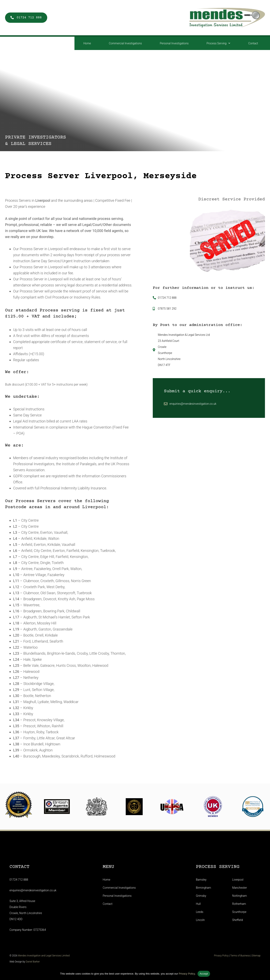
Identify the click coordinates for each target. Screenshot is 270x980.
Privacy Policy (226, 957)
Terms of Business (245, 957)
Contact (253, 43)
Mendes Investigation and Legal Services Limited (39, 957)
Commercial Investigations (125, 43)
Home (87, 43)
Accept (204, 974)
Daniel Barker (28, 963)
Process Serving (219, 43)
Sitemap (261, 957)
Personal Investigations (174, 43)
